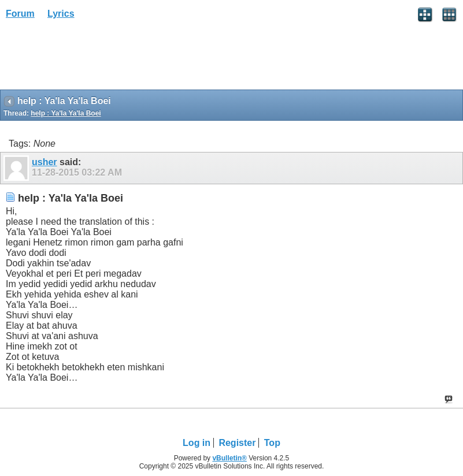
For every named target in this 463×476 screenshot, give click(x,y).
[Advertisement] (92, 58)
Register (237, 443)
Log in (197, 443)
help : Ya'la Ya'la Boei (66, 113)
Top (272, 443)
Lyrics (61, 14)
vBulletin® (229, 458)
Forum (20, 14)
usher (45, 162)
